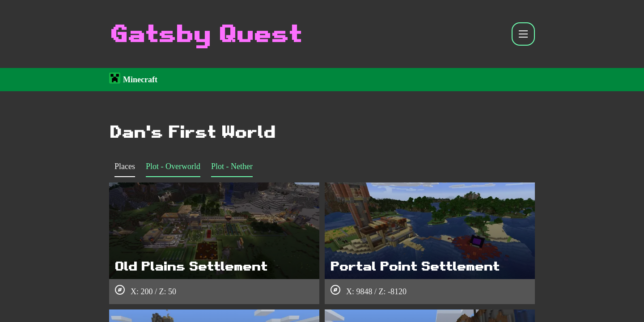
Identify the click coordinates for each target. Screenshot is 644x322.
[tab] (125, 168)
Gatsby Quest (205, 34)
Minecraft (140, 78)
